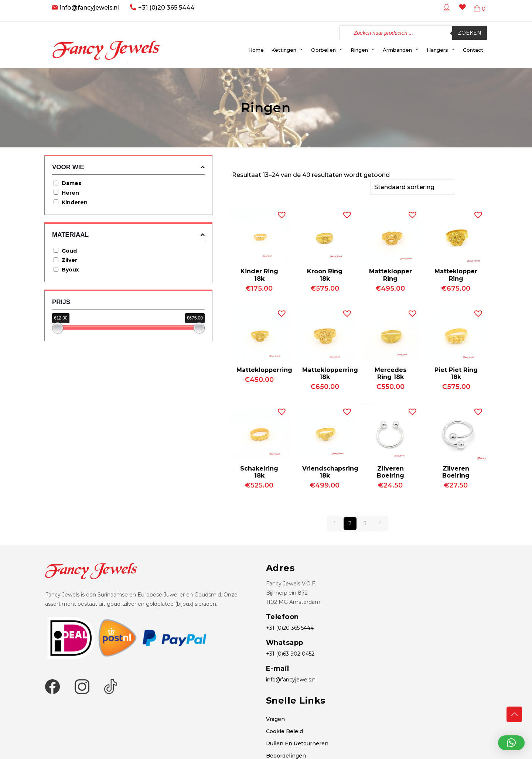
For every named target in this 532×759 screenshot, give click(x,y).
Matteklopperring (264, 369)
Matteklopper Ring (391, 274)
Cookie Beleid (284, 731)
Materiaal (128, 235)
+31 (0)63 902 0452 (290, 653)
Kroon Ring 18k (325, 274)
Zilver (69, 260)
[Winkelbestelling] (413, 187)
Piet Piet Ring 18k (456, 373)
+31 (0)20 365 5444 (166, 8)
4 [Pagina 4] (380, 523)
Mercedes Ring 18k (391, 373)
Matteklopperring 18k (330, 373)
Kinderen (75, 202)
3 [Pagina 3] (365, 523)
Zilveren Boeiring (391, 471)
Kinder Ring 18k (259, 274)
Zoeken (470, 33)
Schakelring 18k (259, 471)
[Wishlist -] (461, 12)
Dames (71, 183)
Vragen (275, 718)
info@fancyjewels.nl (89, 8)
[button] (280, 212)
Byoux (70, 270)
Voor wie (128, 167)
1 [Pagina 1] (335, 523)
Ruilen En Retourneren (297, 743)
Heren (70, 193)
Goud (69, 251)
